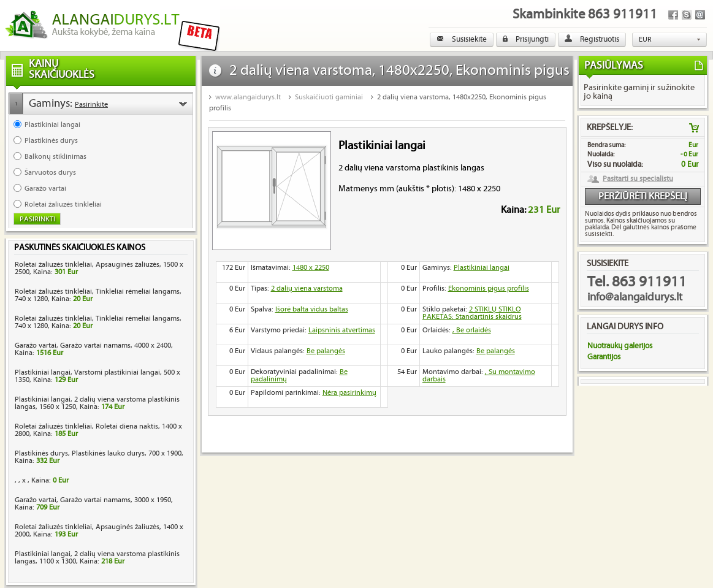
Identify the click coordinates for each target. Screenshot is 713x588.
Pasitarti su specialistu (638, 179)
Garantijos (604, 357)
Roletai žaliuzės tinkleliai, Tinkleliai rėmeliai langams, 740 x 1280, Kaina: (98, 295)
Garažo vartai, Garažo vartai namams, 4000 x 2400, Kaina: (94, 349)
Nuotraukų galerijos (620, 346)
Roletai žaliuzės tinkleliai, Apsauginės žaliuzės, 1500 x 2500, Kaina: (99, 268)
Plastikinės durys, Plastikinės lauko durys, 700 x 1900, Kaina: (99, 457)
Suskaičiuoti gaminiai (329, 97)
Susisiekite (462, 39)
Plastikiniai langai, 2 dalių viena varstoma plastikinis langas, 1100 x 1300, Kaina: (97, 558)
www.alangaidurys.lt (248, 97)
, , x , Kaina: (42, 480)
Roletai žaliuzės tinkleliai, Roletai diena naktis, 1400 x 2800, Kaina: (98, 430)
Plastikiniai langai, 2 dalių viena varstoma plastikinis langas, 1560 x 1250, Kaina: (97, 403)
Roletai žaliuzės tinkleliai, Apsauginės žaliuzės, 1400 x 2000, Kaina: (99, 531)
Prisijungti (526, 39)
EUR (645, 40)
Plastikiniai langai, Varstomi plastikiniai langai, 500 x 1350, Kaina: (97, 376)
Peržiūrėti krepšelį (643, 197)
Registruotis (592, 39)
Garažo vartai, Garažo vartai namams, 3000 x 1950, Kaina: (94, 504)
